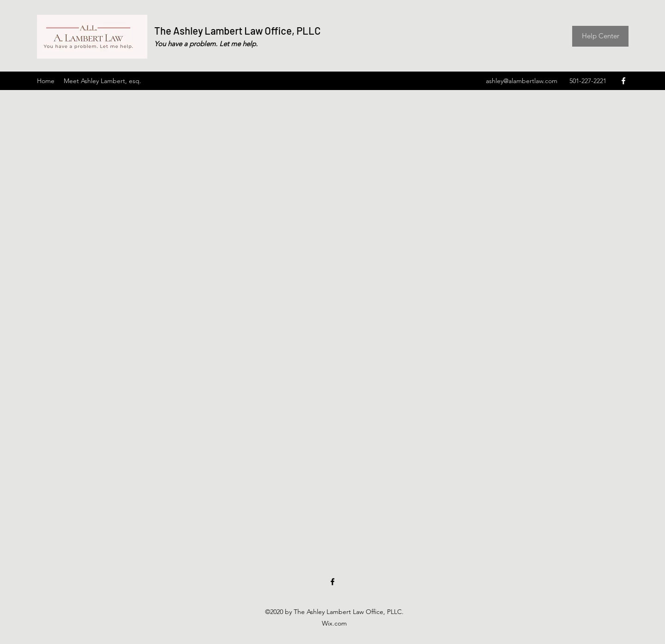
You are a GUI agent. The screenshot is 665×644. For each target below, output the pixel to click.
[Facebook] (623, 81)
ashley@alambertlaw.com (522, 81)
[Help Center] (600, 36)
